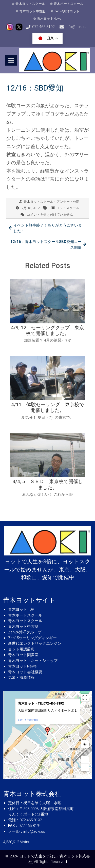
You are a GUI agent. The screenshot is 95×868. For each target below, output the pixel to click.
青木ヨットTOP (21, 609)
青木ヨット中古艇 (32, 11)
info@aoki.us (77, 27)
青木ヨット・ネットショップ (33, 661)
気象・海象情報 (21, 678)
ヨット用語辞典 (21, 649)
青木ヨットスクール (30, 4)
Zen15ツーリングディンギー (32, 638)
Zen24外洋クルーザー (27, 632)
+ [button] (85, 760)
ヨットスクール (68, 208)
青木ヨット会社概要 (25, 672)
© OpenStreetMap (82, 777)
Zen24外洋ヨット (67, 11)
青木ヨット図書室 (23, 655)
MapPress (68, 777)
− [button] (85, 767)
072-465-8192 (43, 27)
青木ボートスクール (69, 4)
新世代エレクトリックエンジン (35, 643)
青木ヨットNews (49, 19)
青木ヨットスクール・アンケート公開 (52, 202)
